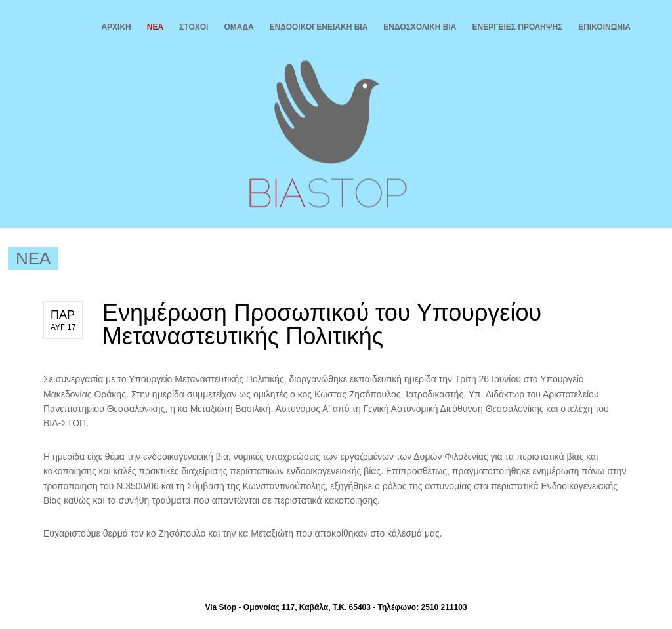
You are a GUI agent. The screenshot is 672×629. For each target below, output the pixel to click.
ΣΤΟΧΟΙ (194, 27)
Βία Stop (326, 134)
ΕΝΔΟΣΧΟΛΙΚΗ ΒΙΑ (420, 27)
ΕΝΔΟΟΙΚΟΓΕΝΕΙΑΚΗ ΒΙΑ (319, 27)
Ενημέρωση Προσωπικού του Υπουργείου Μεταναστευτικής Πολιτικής (322, 324)
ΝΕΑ (155, 27)
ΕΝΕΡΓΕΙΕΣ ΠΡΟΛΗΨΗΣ (518, 27)
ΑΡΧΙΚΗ (116, 27)
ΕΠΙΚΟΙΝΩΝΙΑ (604, 27)
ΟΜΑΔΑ (239, 27)
